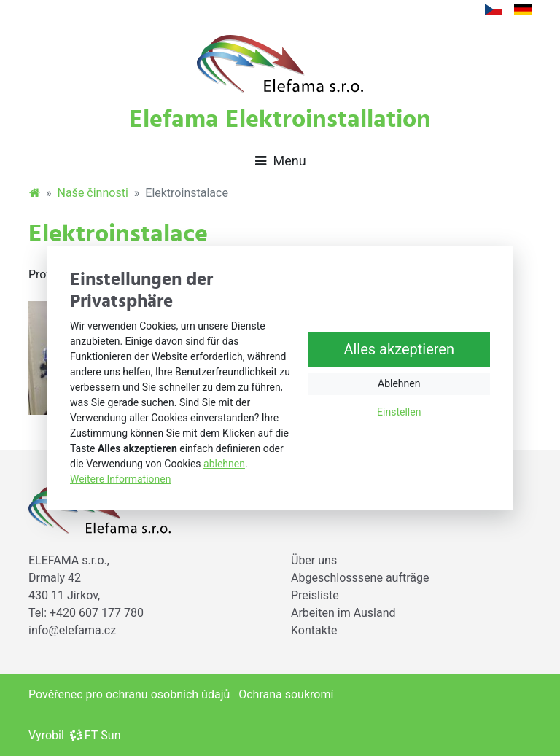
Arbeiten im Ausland (343, 613)
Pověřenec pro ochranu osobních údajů (129, 694)
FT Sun (96, 735)
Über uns (314, 560)
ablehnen (224, 464)
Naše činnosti (93, 193)
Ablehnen (399, 384)
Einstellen (399, 413)
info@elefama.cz (72, 630)
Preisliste (315, 595)
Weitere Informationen (120, 479)
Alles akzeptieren (399, 350)
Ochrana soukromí (286, 694)
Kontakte (314, 630)
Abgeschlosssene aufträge (360, 578)
